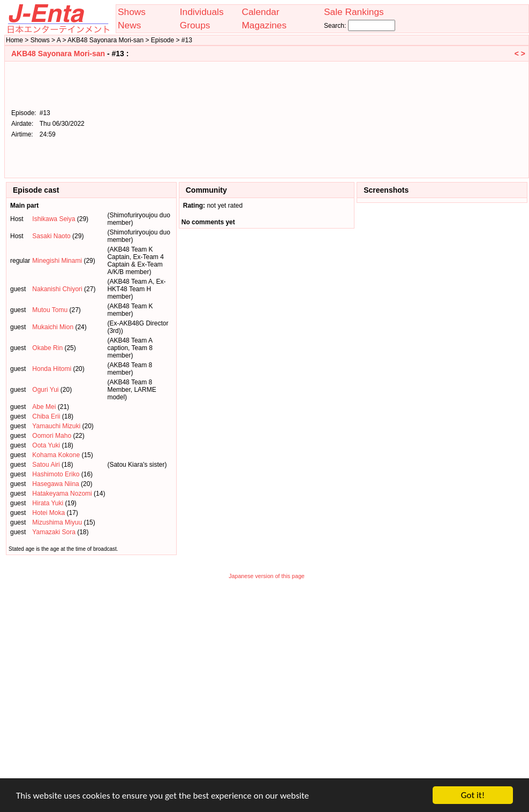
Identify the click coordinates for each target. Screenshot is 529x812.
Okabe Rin (47, 348)
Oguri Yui (45, 390)
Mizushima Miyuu (57, 522)
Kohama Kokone (56, 455)
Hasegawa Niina (55, 484)
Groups (195, 25)
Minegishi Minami (57, 261)
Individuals (202, 12)
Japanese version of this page (267, 576)
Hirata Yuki (48, 503)
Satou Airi (46, 465)
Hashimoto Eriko (56, 474)
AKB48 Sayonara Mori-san (58, 54)
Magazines (264, 25)
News (129, 25)
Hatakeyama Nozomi (62, 494)
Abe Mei (44, 407)
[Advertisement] (471, 119)
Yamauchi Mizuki (56, 426)
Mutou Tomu (50, 310)
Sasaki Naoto (51, 236)
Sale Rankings (354, 12)
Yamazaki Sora (54, 532)
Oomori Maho (52, 436)
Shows (132, 12)
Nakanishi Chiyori (57, 289)
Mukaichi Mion (53, 327)
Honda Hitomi (52, 369)
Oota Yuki (46, 445)
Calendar (260, 12)
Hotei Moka (48, 513)
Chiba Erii (46, 416)
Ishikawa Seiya (54, 219)
